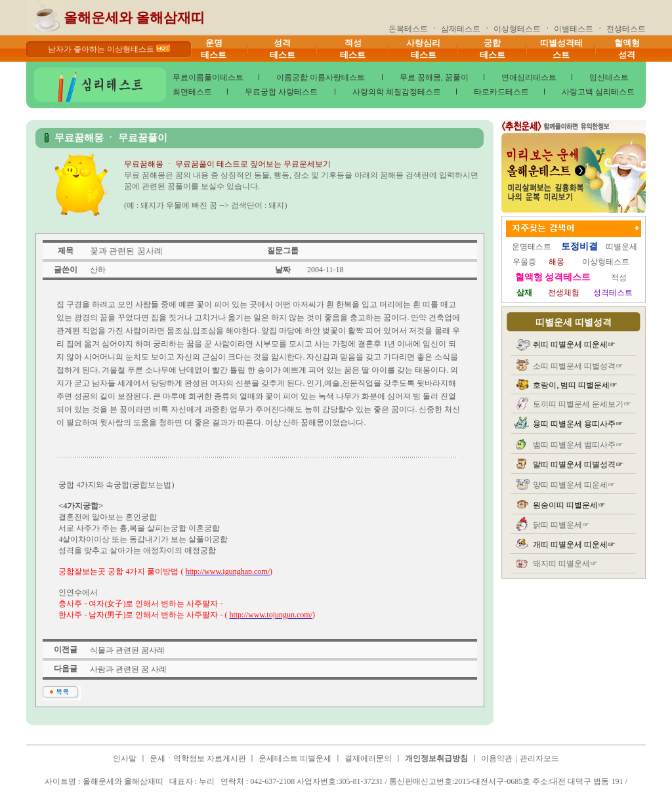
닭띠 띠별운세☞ (561, 525)
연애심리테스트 (529, 77)
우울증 (524, 262)
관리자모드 (539, 758)
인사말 (125, 758)
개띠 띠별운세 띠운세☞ (574, 545)
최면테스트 (192, 92)
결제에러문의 (368, 758)
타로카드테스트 (501, 92)
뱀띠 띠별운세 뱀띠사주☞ (578, 445)
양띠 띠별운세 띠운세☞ (574, 485)
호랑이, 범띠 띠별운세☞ (575, 385)
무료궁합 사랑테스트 (282, 92)
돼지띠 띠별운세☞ (565, 564)
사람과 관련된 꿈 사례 (128, 669)
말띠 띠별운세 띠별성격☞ (578, 464)
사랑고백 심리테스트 (598, 92)
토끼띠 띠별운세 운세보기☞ (582, 404)
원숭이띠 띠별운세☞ (569, 505)
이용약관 (497, 758)
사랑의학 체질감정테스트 (397, 92)
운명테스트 (532, 247)
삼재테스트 (461, 29)
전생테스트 (626, 29)
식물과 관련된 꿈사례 (127, 650)
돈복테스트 (408, 29)
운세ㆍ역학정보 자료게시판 (199, 758)
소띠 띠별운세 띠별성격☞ (578, 366)
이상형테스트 (517, 29)
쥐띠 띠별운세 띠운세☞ (574, 344)
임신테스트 (609, 77)
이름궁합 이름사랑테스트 (322, 77)
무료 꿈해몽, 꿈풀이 (434, 77)
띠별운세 (621, 247)
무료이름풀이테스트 (208, 77)
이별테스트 (574, 29)
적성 (619, 278)
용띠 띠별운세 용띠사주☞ (578, 424)
